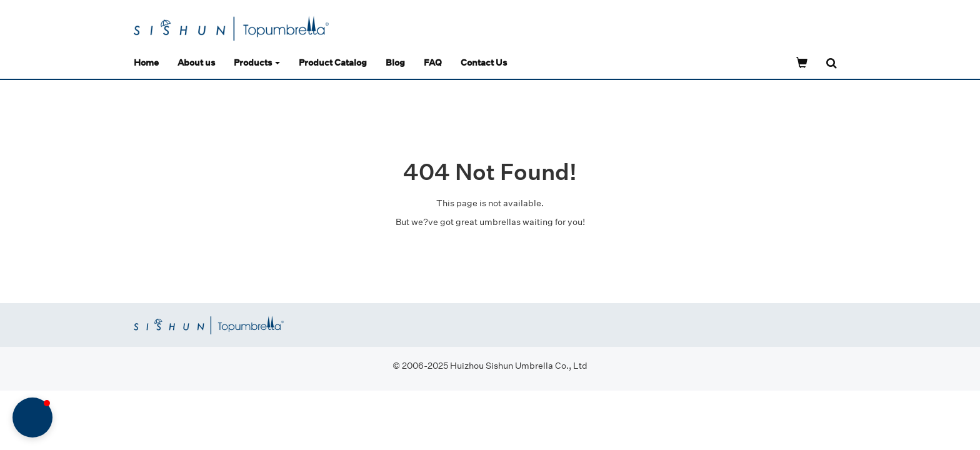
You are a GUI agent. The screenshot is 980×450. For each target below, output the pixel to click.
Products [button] (257, 62)
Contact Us (484, 62)
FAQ (433, 62)
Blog (395, 62)
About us (196, 62)
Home (146, 62)
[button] (32, 417)
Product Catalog (333, 62)
